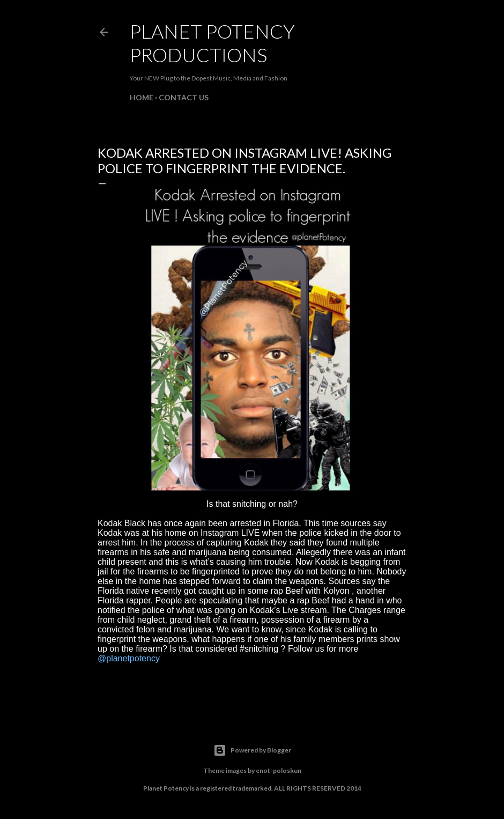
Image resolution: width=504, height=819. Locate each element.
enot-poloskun (279, 770)
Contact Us (184, 97)
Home (142, 97)
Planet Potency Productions (212, 43)
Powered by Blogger (252, 750)
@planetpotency (129, 658)
